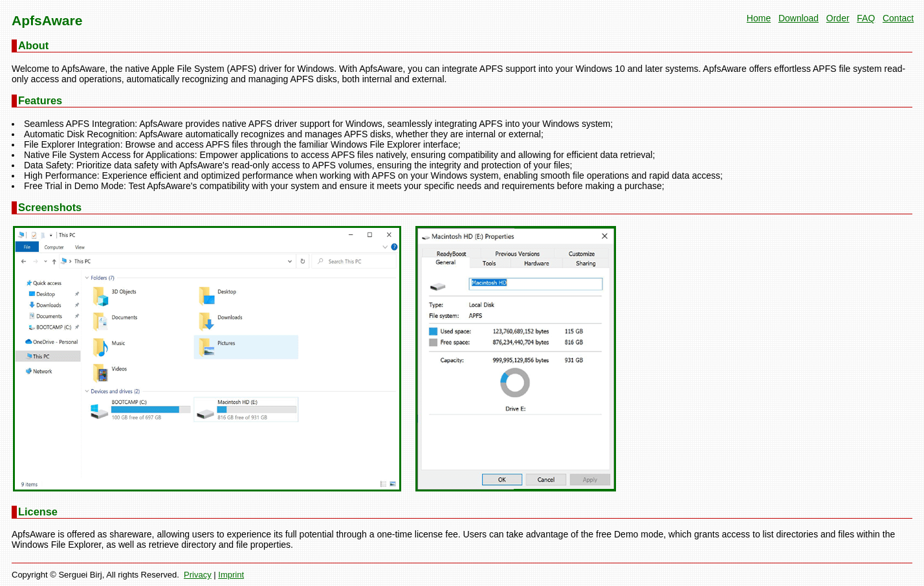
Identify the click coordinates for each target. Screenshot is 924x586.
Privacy (198, 575)
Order (838, 18)
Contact (898, 18)
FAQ (866, 18)
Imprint (231, 575)
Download (798, 18)
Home (759, 18)
